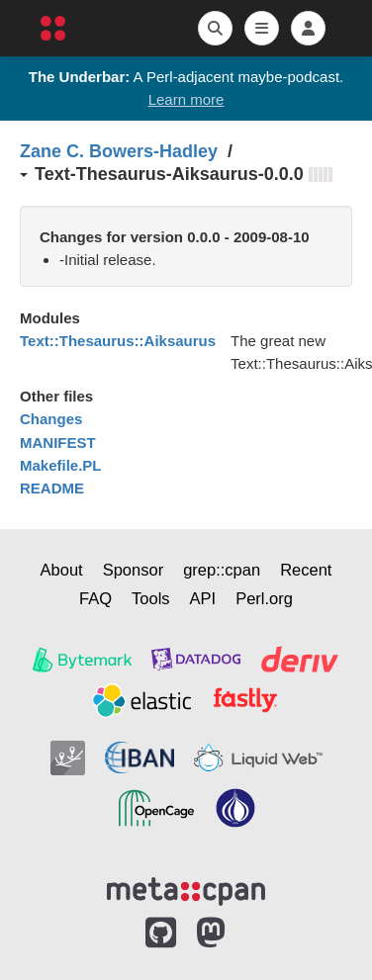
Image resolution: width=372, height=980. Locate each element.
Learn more (186, 99)
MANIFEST (58, 443)
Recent (306, 570)
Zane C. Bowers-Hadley (119, 151)
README (52, 488)
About (62, 570)
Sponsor (133, 570)
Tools (151, 598)
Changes (51, 419)
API (203, 598)
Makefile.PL (61, 465)
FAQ (95, 598)
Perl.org (264, 598)
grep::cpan (222, 570)
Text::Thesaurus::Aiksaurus (118, 341)
